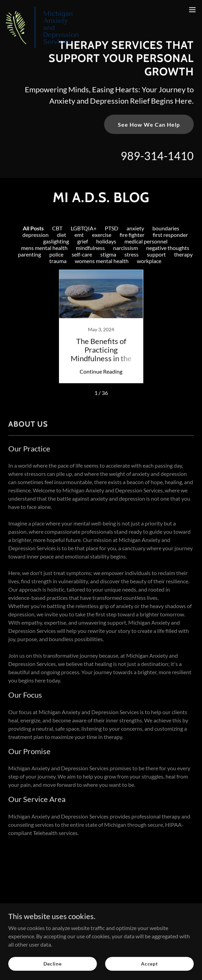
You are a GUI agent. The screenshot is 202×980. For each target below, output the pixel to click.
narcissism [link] (125, 248)
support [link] (156, 254)
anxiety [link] (135, 228)
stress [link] (132, 254)
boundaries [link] (166, 228)
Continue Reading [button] (101, 371)
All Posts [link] (33, 228)
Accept (149, 964)
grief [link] (83, 241)
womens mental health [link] (102, 261)
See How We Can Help (149, 124)
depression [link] (36, 235)
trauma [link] (58, 261)
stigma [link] (108, 254)
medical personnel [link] (146, 241)
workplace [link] (149, 261)
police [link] (56, 254)
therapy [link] (183, 254)
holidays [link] (106, 241)
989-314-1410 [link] (157, 156)
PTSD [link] (112, 228)
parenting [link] (29, 254)
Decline (53, 964)
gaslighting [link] (56, 241)
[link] (42, 10)
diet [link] (62, 235)
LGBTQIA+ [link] (84, 228)
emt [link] (79, 235)
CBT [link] (57, 228)
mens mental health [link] (44, 248)
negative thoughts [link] (168, 248)
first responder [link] (170, 235)
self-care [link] (82, 254)
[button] (192, 10)
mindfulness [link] (90, 248)
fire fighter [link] (132, 235)
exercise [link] (102, 235)
